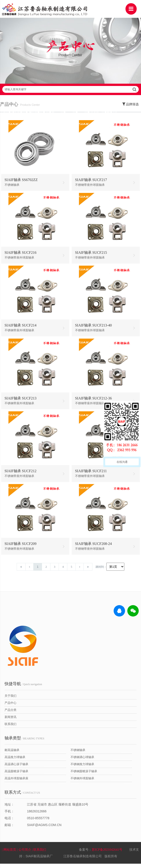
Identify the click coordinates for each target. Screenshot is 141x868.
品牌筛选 (131, 107)
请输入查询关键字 (70, 92)
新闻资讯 (10, 721)
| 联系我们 (39, 854)
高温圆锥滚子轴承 (16, 775)
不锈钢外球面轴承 (82, 782)
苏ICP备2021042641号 (107, 854)
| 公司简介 (24, 854)
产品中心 (10, 707)
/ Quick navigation (23, 688)
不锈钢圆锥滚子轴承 (84, 775)
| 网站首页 (10, 854)
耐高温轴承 (12, 754)
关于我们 (10, 700)
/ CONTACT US (22, 796)
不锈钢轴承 (78, 754)
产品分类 (10, 714)
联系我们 (10, 728)
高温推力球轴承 (15, 761)
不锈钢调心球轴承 (82, 761)
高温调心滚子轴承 (16, 768)
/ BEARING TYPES (24, 742)
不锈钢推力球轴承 (82, 768)
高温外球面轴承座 (16, 782)
